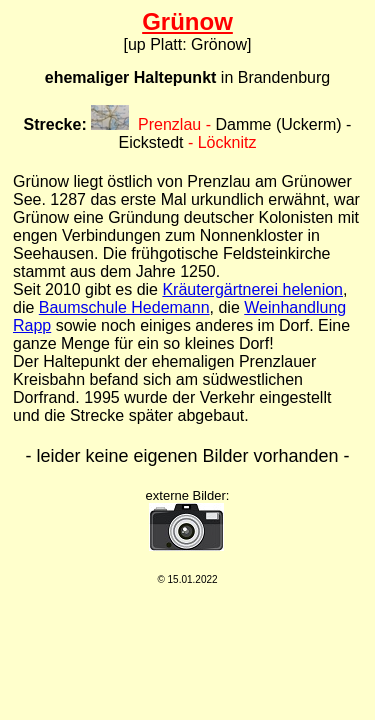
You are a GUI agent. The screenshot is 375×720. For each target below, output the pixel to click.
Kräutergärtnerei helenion (252, 289)
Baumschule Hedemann (124, 307)
